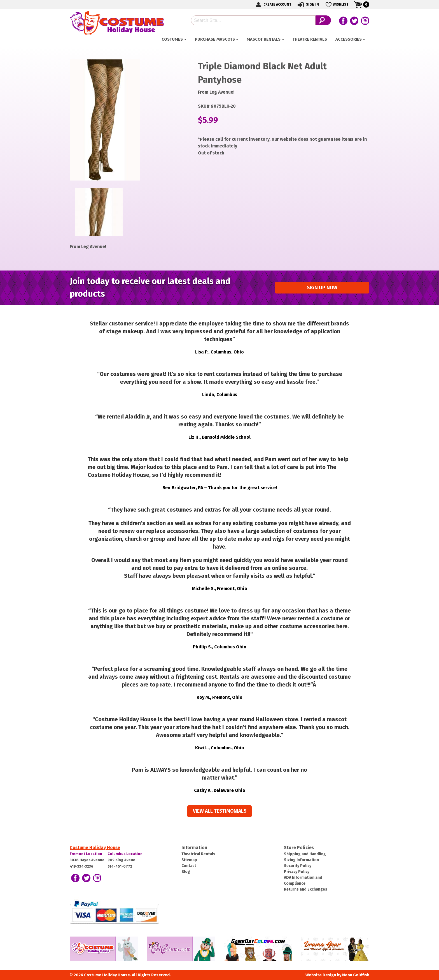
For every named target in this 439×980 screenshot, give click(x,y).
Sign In (308, 5)
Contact (189, 866)
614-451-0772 (120, 866)
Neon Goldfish (356, 975)
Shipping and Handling (305, 854)
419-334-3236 (81, 866)
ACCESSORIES (349, 39)
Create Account (273, 5)
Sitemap (189, 860)
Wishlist (336, 5)
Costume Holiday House (95, 848)
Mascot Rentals (264, 39)
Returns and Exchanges (306, 889)
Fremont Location (86, 854)
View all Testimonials (220, 811)
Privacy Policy (297, 872)
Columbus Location (125, 854)
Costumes (172, 39)
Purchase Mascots (215, 39)
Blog (186, 872)
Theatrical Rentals (198, 854)
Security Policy (298, 866)
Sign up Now (322, 288)
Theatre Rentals (310, 39)
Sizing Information (301, 860)
